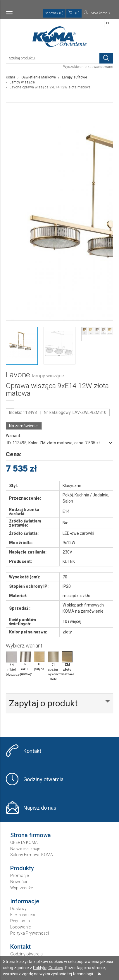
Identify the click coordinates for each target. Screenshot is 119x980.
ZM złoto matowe (67, 664)
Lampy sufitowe (75, 77)
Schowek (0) (54, 13)
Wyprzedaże (21, 888)
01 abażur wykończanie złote (53, 666)
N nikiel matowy (25, 664)
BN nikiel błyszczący (11, 664)
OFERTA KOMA (24, 842)
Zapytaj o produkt (43, 703)
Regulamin (20, 921)
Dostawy (18, 909)
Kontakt (32, 751)
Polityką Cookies (48, 968)
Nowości (19, 882)
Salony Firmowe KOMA (32, 855)
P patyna (39, 661)
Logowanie (20, 927)
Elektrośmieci (23, 915)
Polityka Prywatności (30, 933)
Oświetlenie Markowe (39, 77)
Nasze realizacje (25, 849)
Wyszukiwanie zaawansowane (88, 67)
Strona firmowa (31, 835)
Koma (11, 77)
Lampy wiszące (22, 82)
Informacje (25, 901)
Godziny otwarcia (43, 779)
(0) (74, 13)
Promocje (19, 876)
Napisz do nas (40, 808)
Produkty (22, 868)
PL (108, 23)
